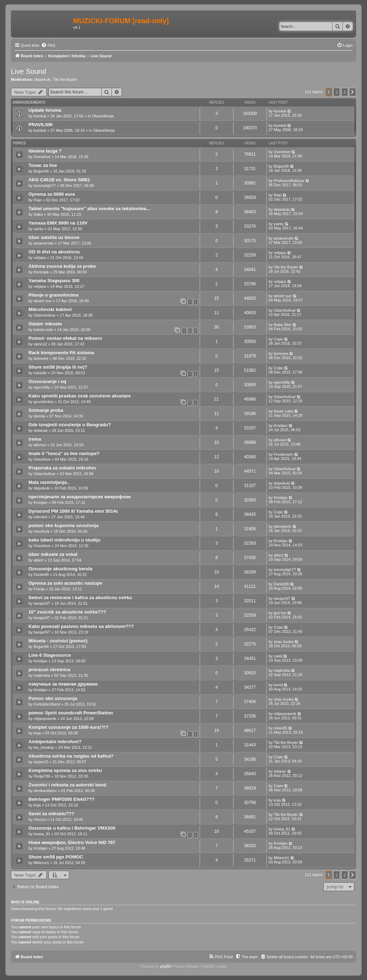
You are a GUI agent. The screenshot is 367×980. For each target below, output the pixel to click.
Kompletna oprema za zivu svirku (65, 770)
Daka (38, 214)
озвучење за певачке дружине (63, 684)
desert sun (43, 301)
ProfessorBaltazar (289, 181)
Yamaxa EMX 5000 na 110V (58, 223)
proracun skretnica (49, 670)
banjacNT (42, 603)
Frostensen (284, 454)
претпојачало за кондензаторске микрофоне (80, 497)
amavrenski (44, 243)
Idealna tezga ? (45, 151)
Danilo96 (41, 575)
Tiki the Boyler (65, 79)
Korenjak (41, 272)
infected (41, 517)
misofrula (42, 531)
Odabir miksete (45, 324)
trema (35, 439)
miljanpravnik (45, 719)
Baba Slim (283, 325)
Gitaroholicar (45, 315)
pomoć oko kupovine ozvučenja (63, 525)
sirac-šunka (284, 642)
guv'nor (280, 613)
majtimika (42, 675)
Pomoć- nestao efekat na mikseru (65, 338)
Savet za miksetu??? (51, 814)
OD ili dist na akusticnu (54, 252)
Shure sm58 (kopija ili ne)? (58, 367)
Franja (39, 589)
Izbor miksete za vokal (53, 554)
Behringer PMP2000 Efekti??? (62, 799)
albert (39, 560)
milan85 (281, 728)
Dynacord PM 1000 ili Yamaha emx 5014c (73, 511)
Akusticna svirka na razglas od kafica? (71, 756)
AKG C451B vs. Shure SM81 (59, 180)
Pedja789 (42, 776)
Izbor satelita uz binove (54, 237)
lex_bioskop (44, 747)
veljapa (40, 258)
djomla (39, 416)
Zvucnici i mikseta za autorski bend (67, 785)
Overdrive (42, 157)
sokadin (40, 373)
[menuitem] (48, 45)
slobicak (41, 430)
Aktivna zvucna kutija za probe (62, 266)
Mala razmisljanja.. (49, 482)
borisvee (41, 358)
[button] (353, 92)
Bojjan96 (41, 171)
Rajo (38, 200)
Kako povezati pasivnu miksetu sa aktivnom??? (81, 626)
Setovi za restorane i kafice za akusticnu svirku (80, 598)
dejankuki (43, 79)
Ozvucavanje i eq (47, 381)
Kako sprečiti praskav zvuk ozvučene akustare (80, 396)
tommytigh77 (45, 186)
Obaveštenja (103, 116)
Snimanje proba (46, 410)
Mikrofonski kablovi (50, 309)
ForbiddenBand (47, 704)
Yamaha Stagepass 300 (54, 281)
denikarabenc (45, 791)
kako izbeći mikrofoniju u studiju (64, 540)
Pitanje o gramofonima (53, 295)
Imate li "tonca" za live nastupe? (64, 453)
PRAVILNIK (41, 125)
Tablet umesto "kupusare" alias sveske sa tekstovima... (89, 209)
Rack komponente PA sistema (61, 353)
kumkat (40, 116)
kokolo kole (43, 330)
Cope (278, 339)
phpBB (165, 966)
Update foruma (45, 110)
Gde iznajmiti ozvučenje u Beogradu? (70, 425)
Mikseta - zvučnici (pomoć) (58, 641)
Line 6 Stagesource (50, 655)
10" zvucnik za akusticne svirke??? (67, 612)
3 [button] (345, 92)
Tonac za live (43, 165)
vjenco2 (40, 344)
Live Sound (28, 71)
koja (37, 733)
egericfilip (42, 387)
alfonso (40, 445)
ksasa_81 (42, 834)
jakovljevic (283, 526)
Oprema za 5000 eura (52, 194)
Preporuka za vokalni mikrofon (62, 468)
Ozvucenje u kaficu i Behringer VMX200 (72, 828)
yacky (39, 229)
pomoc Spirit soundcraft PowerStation (71, 713)
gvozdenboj (44, 402)
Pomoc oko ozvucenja (53, 698)
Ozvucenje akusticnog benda (60, 569)
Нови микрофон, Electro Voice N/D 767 (72, 842)
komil (278, 685)
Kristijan (281, 426)
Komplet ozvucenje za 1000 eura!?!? (68, 727)
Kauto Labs (284, 411)
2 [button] (337, 92)
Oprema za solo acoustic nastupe (65, 583)
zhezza (40, 819)
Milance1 (41, 863)
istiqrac (280, 771)
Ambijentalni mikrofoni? (55, 742)
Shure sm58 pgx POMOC (56, 857)
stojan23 (41, 762)
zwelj (278, 656)
